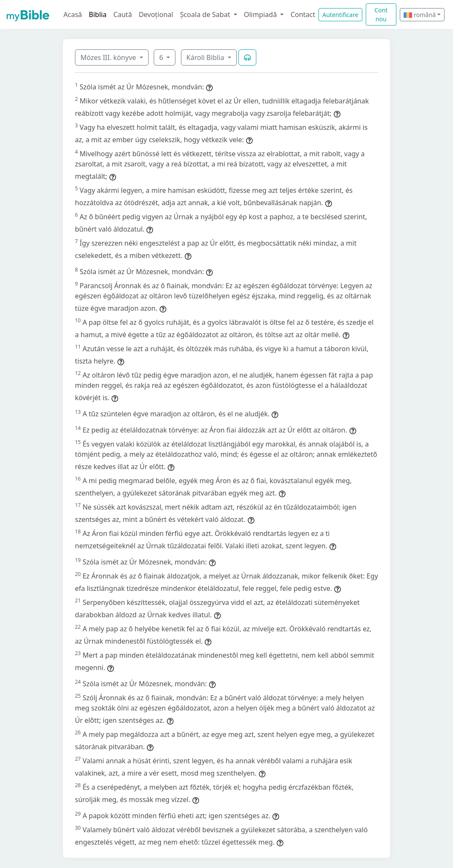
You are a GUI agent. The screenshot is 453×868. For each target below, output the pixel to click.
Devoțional (156, 14)
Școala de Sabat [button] (206, 14)
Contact (303, 14)
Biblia (98, 14)
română (420, 15)
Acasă (73, 14)
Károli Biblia (206, 57)
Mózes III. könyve (109, 57)
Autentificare (340, 15)
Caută (123, 14)
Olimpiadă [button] (261, 14)
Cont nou (381, 14)
